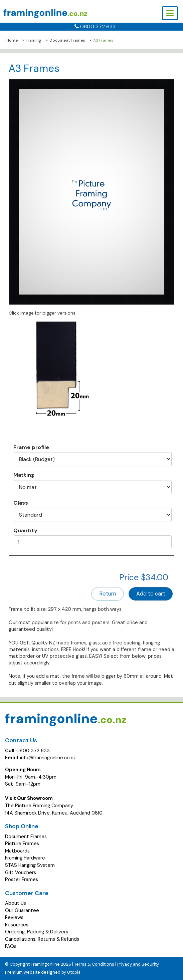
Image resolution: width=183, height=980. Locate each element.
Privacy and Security (138, 964)
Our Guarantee (22, 910)
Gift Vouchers (21, 872)
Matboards (17, 851)
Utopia (74, 972)
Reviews (14, 917)
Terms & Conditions (94, 964)
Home (12, 40)
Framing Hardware (25, 858)
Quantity (25, 530)
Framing (33, 40)
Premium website (23, 972)
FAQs (11, 946)
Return (108, 594)
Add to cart (151, 594)
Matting (24, 475)
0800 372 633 (98, 26)
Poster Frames (22, 879)
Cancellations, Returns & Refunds (42, 939)
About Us (16, 903)
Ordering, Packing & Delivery (37, 932)
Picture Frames (22, 844)
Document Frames (67, 40)
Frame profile (31, 447)
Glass (21, 503)
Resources (17, 925)
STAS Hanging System (30, 865)
